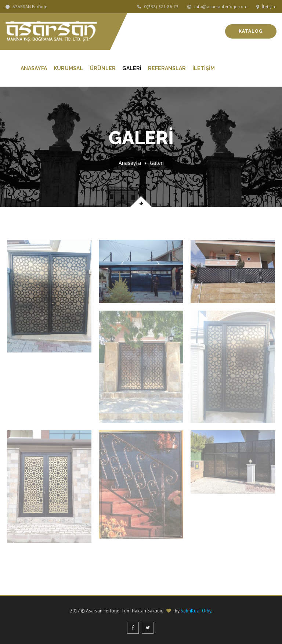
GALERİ (132, 68)
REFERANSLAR (167, 68)
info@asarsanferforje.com (217, 6)
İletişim (266, 6)
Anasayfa (34, 68)
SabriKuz (190, 611)
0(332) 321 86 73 (158, 6)
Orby (207, 611)
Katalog (251, 31)
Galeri (157, 163)
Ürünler (103, 68)
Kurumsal (68, 68)
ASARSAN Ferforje (26, 6)
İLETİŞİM (204, 68)
